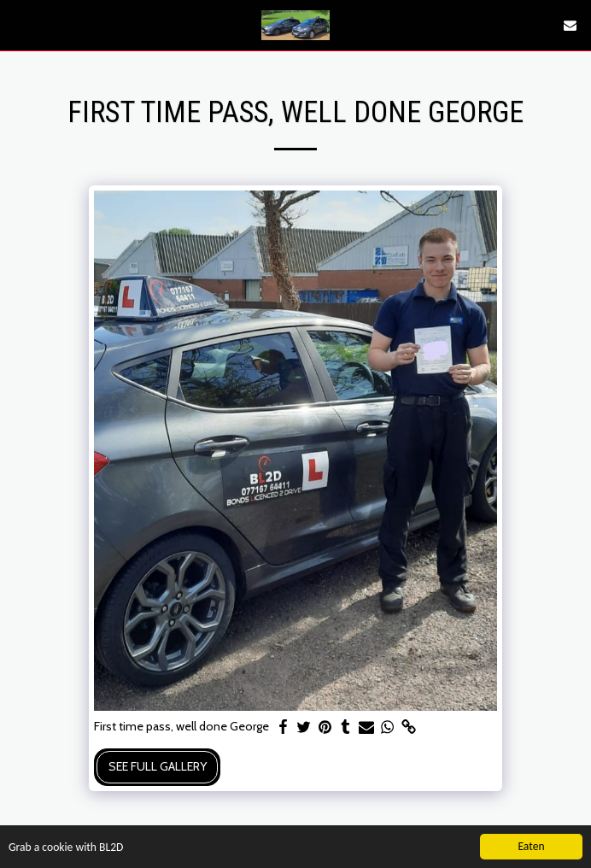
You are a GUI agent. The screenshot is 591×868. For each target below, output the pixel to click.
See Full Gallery (158, 766)
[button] (19, 25)
